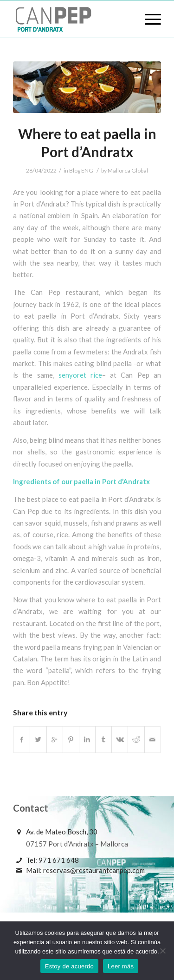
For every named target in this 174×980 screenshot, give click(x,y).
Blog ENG (81, 170)
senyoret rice (80, 375)
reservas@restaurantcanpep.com (94, 870)
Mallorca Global (128, 170)
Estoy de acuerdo (69, 966)
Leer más (121, 966)
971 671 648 (59, 860)
